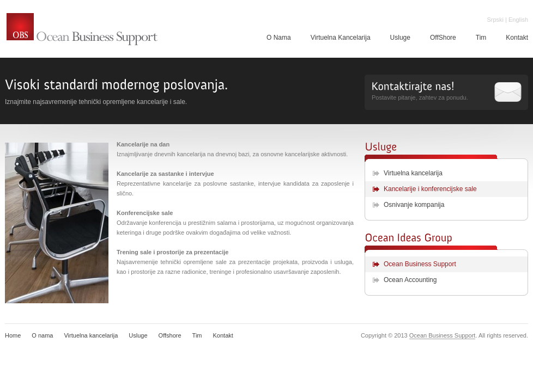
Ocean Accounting (410, 280)
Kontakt (223, 335)
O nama (42, 335)
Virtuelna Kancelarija (341, 38)
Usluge (400, 38)
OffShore (443, 38)
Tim (481, 38)
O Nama (279, 38)
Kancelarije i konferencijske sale (430, 189)
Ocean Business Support (82, 30)
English (518, 20)
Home (13, 335)
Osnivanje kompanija (414, 205)
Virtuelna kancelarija (413, 173)
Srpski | (496, 20)
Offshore (170, 335)
